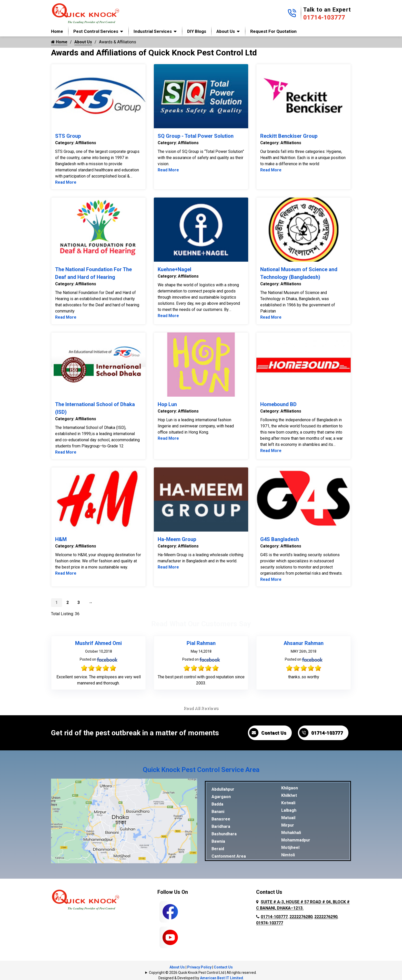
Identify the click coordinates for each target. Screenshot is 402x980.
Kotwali (288, 803)
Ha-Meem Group (177, 539)
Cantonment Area (229, 856)
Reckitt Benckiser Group (289, 136)
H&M (61, 539)
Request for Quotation (273, 31)
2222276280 (301, 917)
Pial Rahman (201, 643)
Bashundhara (224, 834)
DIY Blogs (197, 31)
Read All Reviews (201, 708)
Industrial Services (153, 31)
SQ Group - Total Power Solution (196, 136)
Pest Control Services (96, 31)
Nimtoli (288, 855)
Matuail (288, 818)
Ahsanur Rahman (304, 643)
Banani (218, 812)
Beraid (218, 849)
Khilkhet (289, 795)
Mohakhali (291, 833)
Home (57, 31)
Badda (217, 804)
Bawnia (218, 841)
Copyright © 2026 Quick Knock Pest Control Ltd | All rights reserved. (203, 973)
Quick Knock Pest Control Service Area (201, 770)
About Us (226, 31)
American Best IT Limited (222, 978)
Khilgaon (290, 788)
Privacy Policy (199, 967)
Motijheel (290, 847)
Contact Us (268, 733)
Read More (66, 182)
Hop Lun (167, 404)
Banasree (221, 819)
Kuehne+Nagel (174, 269)
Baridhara (221, 826)
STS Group (68, 136)
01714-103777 (324, 17)
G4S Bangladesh (280, 539)
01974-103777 (270, 923)
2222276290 (326, 917)
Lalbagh (289, 810)
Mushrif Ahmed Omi (98, 643)
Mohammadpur (296, 840)
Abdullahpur (223, 789)
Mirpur (288, 825)
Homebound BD (278, 404)
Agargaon (221, 797)
